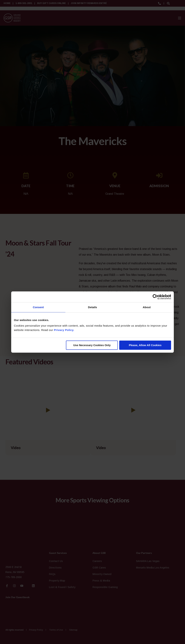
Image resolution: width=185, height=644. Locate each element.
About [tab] (147, 307)
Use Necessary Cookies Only (92, 345)
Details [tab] (92, 307)
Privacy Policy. (64, 330)
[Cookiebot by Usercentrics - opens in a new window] (155, 297)
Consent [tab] (38, 307)
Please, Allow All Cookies (145, 345)
